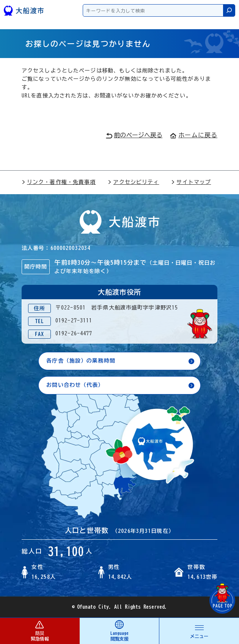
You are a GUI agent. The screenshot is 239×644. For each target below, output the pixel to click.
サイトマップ (191, 182)
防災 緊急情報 (40, 631)
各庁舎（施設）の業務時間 (81, 361)
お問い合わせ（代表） (75, 385)
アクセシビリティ (133, 182)
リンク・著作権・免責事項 (59, 182)
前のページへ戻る (134, 135)
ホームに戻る (194, 135)
